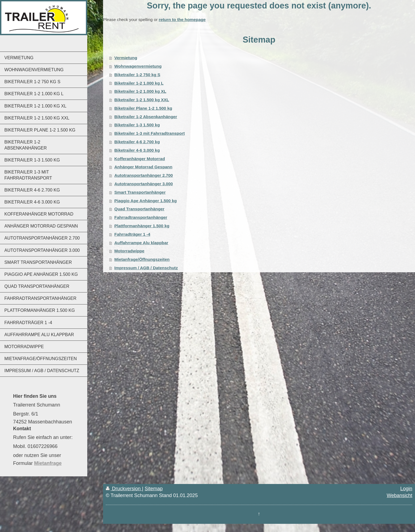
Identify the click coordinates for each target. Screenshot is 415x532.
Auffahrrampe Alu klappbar (141, 243)
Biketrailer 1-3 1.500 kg (137, 125)
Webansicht (399, 495)
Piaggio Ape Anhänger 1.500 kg (145, 201)
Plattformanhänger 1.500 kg (142, 226)
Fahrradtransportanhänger (141, 217)
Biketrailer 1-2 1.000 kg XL (140, 91)
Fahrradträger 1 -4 (132, 234)
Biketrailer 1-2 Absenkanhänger (146, 117)
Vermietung (126, 58)
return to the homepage (182, 20)
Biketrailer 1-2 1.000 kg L (139, 83)
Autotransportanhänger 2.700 (144, 175)
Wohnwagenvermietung (138, 66)
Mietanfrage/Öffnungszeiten (142, 259)
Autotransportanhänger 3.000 (144, 184)
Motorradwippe (129, 251)
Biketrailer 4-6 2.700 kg (137, 142)
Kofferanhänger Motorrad (140, 159)
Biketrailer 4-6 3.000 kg (137, 150)
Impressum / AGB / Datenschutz (146, 268)
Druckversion (124, 489)
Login (406, 489)
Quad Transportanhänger (139, 209)
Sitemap (154, 489)
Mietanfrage (48, 463)
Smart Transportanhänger (140, 192)
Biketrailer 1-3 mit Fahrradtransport (149, 133)
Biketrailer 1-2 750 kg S (137, 75)
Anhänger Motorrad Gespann (143, 167)
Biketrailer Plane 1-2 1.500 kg (143, 108)
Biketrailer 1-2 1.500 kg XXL (142, 100)
